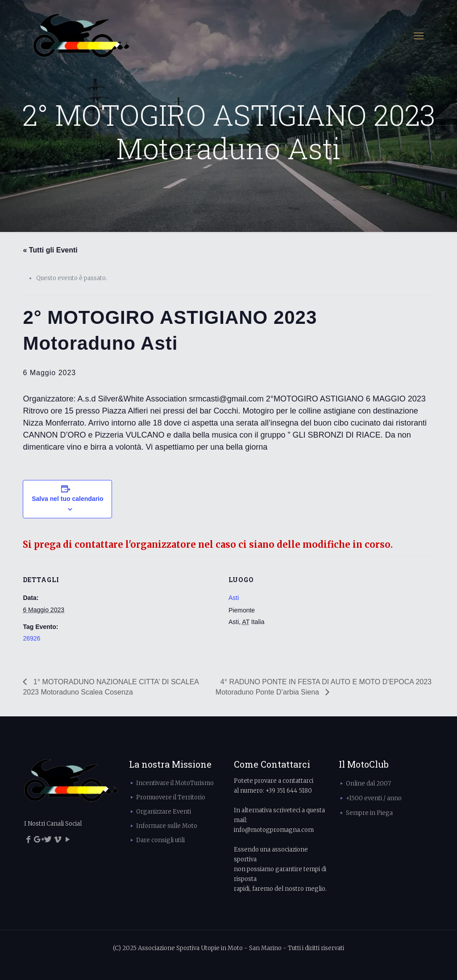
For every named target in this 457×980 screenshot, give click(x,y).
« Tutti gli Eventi (50, 250)
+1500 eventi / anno (374, 798)
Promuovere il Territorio (171, 797)
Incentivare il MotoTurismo (175, 783)
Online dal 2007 (368, 784)
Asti (234, 598)
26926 (31, 638)
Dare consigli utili (160, 840)
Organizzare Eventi (164, 812)
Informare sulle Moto (167, 826)
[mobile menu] (419, 36)
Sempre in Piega (369, 813)
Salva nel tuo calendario (67, 499)
